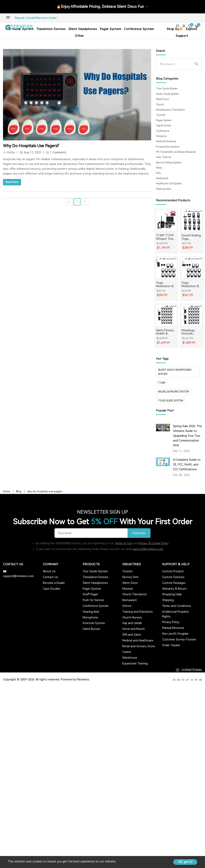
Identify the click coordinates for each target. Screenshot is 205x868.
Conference (163, 131)
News (159, 168)
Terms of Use (123, 543)
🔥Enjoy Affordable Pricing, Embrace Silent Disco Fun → (102, 6)
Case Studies (52, 589)
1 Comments (58, 152)
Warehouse (130, 658)
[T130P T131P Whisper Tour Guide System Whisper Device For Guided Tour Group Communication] (166, 220)
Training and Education (138, 612)
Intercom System (94, 623)
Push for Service (93, 600)
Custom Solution (173, 577)
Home (7, 491)
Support (182, 36)
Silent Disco (163, 99)
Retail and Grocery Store (139, 646)
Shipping (168, 600)
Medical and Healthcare (138, 640)
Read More (12, 182)
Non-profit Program (175, 634)
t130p (162, 383)
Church (160, 105)
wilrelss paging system (173, 392)
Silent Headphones (83, 29)
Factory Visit (130, 577)
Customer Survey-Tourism (179, 639)
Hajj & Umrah (163, 126)
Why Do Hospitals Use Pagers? (31, 146)
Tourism (161, 115)
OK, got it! (185, 862)
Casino (127, 652)
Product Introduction (168, 147)
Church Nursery (132, 617)
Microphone (90, 617)
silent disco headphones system (175, 372)
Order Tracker (171, 645)
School (127, 606)
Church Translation (135, 594)
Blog (19, 491)
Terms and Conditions (177, 606)
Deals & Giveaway (166, 141)
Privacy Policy (171, 622)
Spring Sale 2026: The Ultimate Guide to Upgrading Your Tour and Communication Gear (187, 436)
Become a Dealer (47, 18)
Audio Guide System (167, 94)
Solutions (161, 136)
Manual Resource (173, 628)
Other (79, 36)
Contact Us (50, 577)
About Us (49, 571)
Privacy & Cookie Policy (154, 543)
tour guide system (171, 401)
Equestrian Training (135, 663)
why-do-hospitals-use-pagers (45, 491)
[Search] (176, 64)
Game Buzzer (91, 629)
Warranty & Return (174, 589)
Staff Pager (90, 594)
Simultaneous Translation (170, 110)
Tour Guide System (167, 89)
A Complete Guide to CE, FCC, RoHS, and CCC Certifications (187, 464)
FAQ (158, 173)
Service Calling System (169, 163)
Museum (128, 589)
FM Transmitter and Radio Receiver (176, 152)
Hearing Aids (163, 189)
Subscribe (139, 533)
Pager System (110, 29)
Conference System (139, 29)
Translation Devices (51, 29)
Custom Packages (174, 583)
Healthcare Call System (169, 184)
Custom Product (173, 571)
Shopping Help (172, 594)
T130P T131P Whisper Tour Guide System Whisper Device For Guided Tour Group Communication (166, 237)
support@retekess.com (148, 549)
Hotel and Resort (134, 629)
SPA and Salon (132, 635)
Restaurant (162, 178)
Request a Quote (25, 18)
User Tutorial (163, 157)
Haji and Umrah (132, 623)
